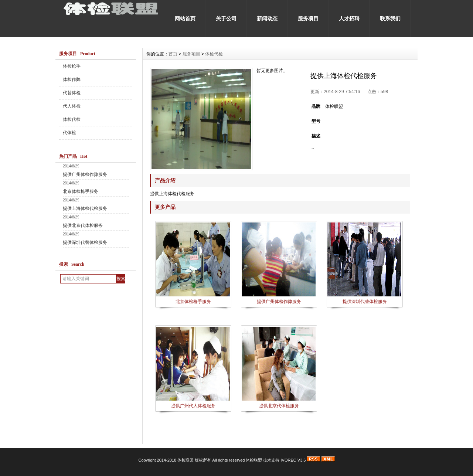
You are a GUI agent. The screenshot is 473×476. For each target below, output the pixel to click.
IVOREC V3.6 (293, 460)
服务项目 (308, 18)
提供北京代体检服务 (83, 225)
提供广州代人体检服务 (193, 406)
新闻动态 (267, 18)
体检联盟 (254, 460)
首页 (173, 54)
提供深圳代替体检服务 (85, 242)
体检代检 (72, 119)
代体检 (69, 133)
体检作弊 (72, 79)
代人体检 (72, 106)
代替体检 (72, 93)
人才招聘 (349, 18)
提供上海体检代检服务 (85, 208)
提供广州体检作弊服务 (85, 174)
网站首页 (185, 18)
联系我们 (390, 18)
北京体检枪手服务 (81, 191)
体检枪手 (72, 66)
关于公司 (226, 18)
